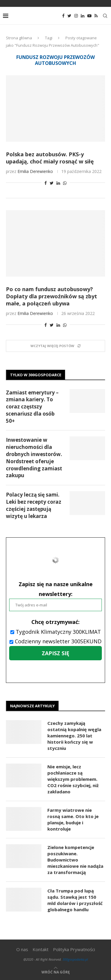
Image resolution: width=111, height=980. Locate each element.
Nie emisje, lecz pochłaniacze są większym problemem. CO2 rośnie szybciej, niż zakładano (73, 779)
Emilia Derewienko (35, 171)
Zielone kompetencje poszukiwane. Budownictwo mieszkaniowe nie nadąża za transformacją (75, 860)
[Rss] (96, 16)
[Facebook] (63, 16)
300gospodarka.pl (75, 959)
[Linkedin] (83, 16)
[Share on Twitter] (52, 183)
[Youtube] (89, 16)
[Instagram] (76, 16)
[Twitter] (69, 16)
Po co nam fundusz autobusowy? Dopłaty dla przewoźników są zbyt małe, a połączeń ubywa (52, 296)
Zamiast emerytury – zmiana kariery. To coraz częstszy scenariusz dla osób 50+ (32, 407)
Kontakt (41, 949)
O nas (22, 949)
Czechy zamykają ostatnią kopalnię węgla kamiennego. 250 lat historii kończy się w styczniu (74, 736)
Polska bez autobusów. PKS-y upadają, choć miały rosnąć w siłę (50, 158)
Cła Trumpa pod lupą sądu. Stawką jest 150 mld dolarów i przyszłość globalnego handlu (75, 900)
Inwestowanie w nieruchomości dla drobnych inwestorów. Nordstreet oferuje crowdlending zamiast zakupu (34, 458)
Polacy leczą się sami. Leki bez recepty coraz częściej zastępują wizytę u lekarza (34, 505)
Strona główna (19, 38)
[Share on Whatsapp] (65, 183)
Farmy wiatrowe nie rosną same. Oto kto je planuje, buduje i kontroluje (73, 819)
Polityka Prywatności (74, 949)
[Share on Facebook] (46, 183)
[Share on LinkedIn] (58, 183)
